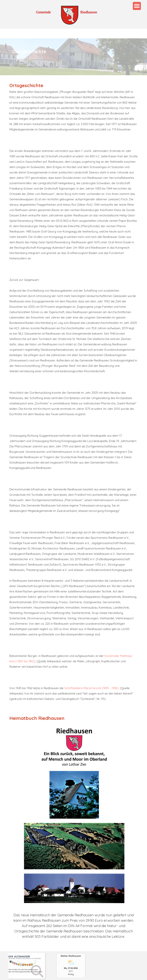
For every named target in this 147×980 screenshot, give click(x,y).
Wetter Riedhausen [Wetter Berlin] (71, 956)
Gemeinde (43, 12)
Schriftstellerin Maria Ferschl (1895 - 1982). (92, 688)
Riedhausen (89, 12)
